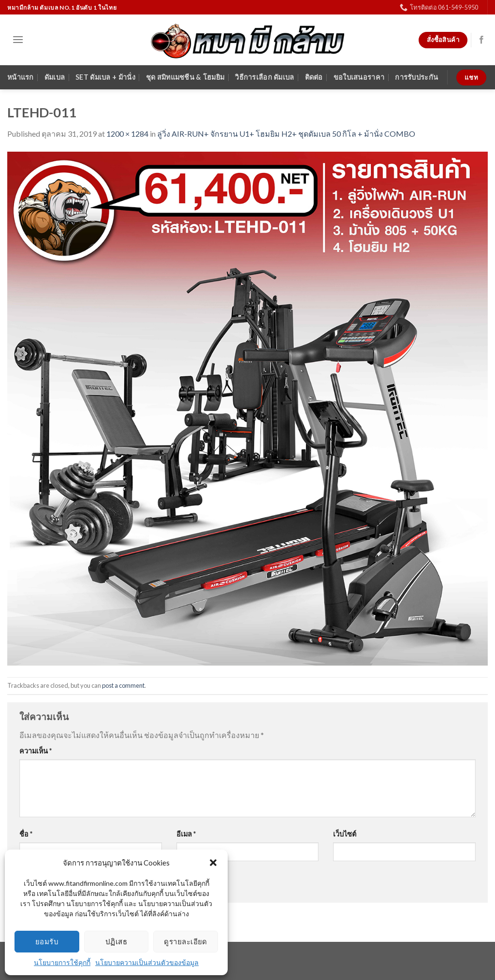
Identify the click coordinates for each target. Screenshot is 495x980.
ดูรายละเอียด (186, 941)
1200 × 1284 (127, 134)
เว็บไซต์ (345, 834)
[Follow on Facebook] (481, 40)
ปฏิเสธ (116, 941)
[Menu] (18, 39)
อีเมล (186, 834)
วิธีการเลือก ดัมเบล (264, 77)
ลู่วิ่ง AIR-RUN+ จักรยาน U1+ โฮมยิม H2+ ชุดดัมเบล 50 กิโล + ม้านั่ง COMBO (286, 134)
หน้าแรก (21, 77)
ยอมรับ (47, 941)
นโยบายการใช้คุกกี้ (62, 962)
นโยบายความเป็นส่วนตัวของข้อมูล (147, 962)
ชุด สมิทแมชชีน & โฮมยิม (185, 77)
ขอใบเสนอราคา (359, 77)
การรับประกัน (416, 77)
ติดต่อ (314, 77)
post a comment (123, 685)
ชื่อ (26, 834)
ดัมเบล (55, 77)
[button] (213, 863)
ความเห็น (36, 751)
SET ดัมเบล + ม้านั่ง (105, 77)
